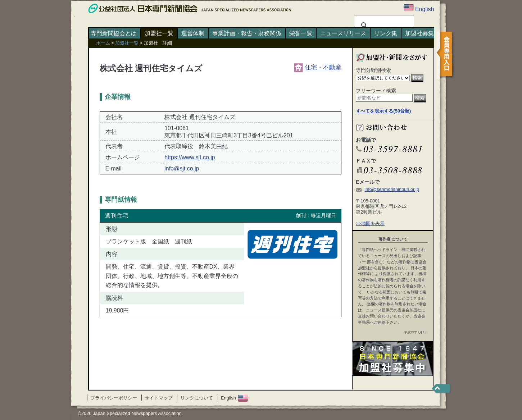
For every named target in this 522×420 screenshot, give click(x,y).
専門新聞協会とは (114, 33)
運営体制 (193, 33)
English (234, 398)
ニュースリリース (343, 33)
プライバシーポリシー (114, 398)
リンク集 (386, 33)
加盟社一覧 (159, 33)
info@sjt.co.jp (182, 168)
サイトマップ (159, 398)
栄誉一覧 (301, 33)
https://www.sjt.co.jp (190, 157)
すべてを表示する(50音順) (383, 111)
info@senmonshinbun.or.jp (392, 189)
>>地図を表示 (370, 223)
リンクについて (197, 398)
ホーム (104, 43)
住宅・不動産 (318, 67)
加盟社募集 (419, 33)
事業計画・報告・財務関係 (247, 33)
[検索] (383, 26)
